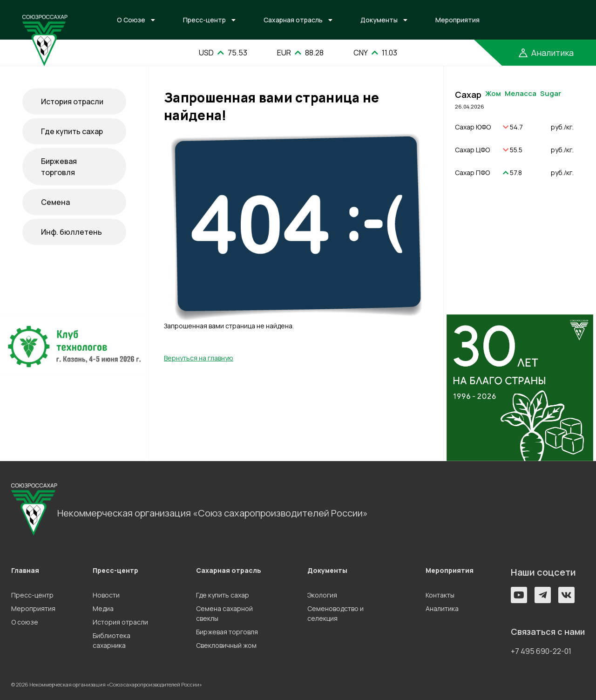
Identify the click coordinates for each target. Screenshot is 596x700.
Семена (55, 202)
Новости (106, 595)
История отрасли (72, 102)
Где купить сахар (72, 131)
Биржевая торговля (59, 167)
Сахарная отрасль (293, 20)
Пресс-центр (204, 20)
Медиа (103, 608)
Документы (379, 20)
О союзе (25, 622)
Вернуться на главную (199, 358)
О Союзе (131, 20)
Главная (25, 570)
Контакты (440, 595)
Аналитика (442, 608)
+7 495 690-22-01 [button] (541, 651)
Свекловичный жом (226, 645)
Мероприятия (457, 20)
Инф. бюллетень (71, 232)
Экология (322, 595)
